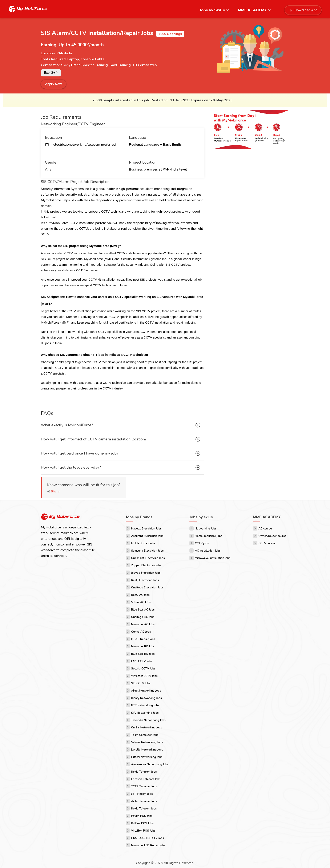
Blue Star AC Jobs (143, 610)
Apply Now (53, 84)
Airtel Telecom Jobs (144, 801)
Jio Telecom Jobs (142, 794)
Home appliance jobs (209, 536)
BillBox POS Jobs (142, 823)
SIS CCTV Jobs (141, 683)
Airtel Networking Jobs (146, 691)
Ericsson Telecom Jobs (146, 779)
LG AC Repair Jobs (143, 639)
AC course (265, 529)
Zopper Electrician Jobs (146, 565)
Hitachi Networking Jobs (147, 757)
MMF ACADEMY (252, 10)
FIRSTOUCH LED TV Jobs (148, 838)
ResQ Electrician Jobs (145, 580)
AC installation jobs (208, 551)
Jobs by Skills (212, 10)
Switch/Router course (272, 536)
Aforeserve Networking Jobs (150, 764)
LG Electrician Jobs (143, 543)
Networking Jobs (206, 529)
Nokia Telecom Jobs (144, 772)
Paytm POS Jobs (142, 816)
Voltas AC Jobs (141, 602)
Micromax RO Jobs (143, 646)
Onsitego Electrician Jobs (147, 587)
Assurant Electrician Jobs (147, 536)
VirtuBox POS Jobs (143, 831)
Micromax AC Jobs (143, 624)
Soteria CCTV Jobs (143, 669)
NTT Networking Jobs (145, 705)
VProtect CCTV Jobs (144, 676)
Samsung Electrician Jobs (147, 551)
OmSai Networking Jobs (147, 727)
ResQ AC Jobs (140, 595)
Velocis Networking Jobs (147, 742)
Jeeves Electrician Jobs (146, 573)
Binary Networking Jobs (146, 698)
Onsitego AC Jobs (143, 617)
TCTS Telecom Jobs (144, 786)
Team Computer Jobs (145, 735)
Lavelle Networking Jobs (147, 750)
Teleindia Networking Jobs (148, 720)
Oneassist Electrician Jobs (148, 558)
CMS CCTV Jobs (142, 661)
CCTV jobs (202, 543)
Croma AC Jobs (141, 632)
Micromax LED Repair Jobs (148, 845)
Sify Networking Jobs (145, 713)
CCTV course (267, 543)
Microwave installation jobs (213, 558)
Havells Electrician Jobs (146, 529)
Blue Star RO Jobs (143, 654)
